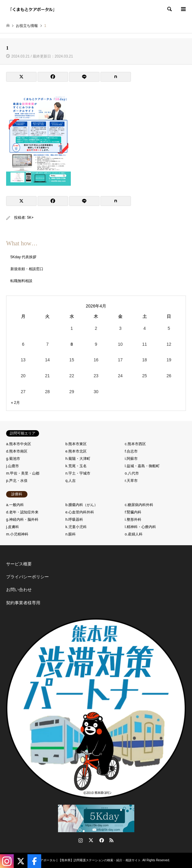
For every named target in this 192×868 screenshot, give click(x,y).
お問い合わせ (19, 590)
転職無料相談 (21, 281)
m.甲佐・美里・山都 (23, 473)
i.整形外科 (133, 520)
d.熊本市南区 (17, 451)
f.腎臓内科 (133, 512)
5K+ (31, 218)
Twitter (91, 840)
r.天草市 (131, 481)
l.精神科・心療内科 (140, 527)
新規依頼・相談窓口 (27, 269)
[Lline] (84, 77)
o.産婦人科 (134, 534)
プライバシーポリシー (27, 577)
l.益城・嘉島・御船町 (142, 466)
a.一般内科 (15, 505)
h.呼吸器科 (74, 520)
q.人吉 (71, 481)
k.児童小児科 (76, 527)
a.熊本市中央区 (19, 444)
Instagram (81, 840)
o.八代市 (132, 473)
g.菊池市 (13, 459)
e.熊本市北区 (76, 451)
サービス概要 (19, 564)
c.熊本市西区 (135, 444)
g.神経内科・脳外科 (22, 520)
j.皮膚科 (13, 527)
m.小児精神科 (17, 534)
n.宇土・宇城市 (78, 473)
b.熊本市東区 (76, 444)
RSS (111, 840)
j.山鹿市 (13, 466)
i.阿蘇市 (131, 459)
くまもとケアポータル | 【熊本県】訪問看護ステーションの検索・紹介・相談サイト (83, 860)
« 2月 (15, 403)
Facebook (101, 840)
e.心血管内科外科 (80, 512)
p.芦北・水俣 (17, 481)
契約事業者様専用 (23, 603)
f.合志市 (131, 451)
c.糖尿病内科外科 (139, 505)
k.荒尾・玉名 (76, 466)
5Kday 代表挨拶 (23, 257)
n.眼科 (71, 534)
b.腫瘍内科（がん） (82, 505)
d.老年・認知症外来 (22, 512)
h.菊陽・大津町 (78, 459)
